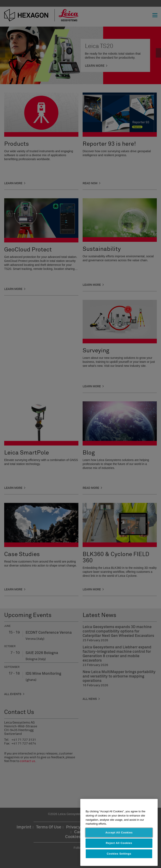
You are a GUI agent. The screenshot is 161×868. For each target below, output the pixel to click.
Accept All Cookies (119, 833)
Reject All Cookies (119, 843)
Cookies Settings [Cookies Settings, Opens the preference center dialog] (119, 854)
